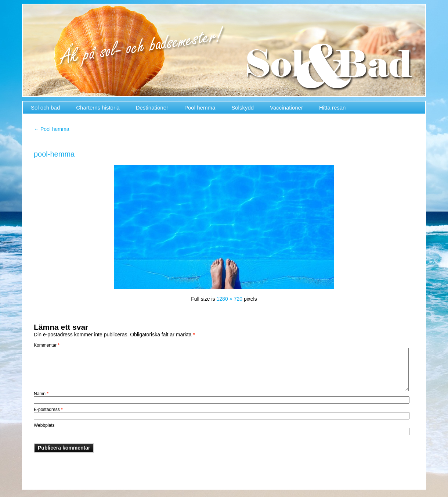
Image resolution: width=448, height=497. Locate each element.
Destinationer (152, 108)
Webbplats (44, 425)
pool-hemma (54, 154)
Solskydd (243, 108)
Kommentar (47, 345)
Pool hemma (200, 108)
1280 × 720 (230, 299)
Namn (41, 394)
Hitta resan (333, 108)
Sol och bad (45, 108)
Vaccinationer (286, 108)
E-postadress (48, 410)
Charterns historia (98, 108)
